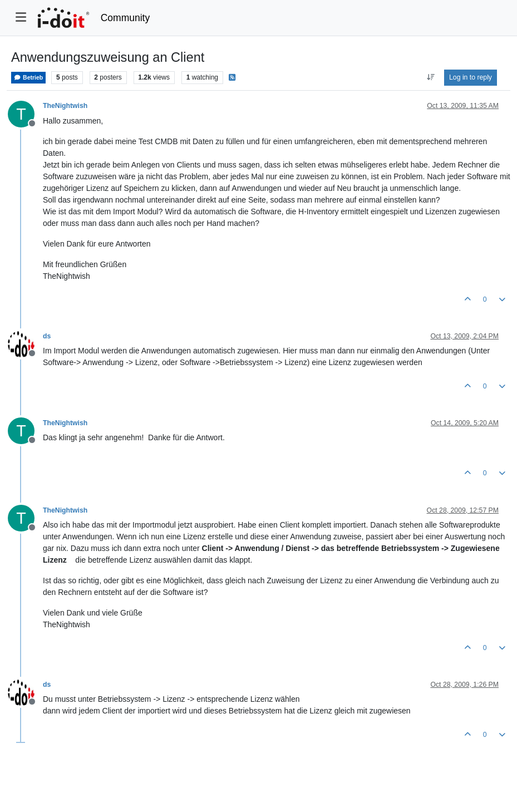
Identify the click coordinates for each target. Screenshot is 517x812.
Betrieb (28, 78)
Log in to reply (471, 77)
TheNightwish (65, 106)
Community (125, 18)
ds (47, 336)
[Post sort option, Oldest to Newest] (430, 77)
